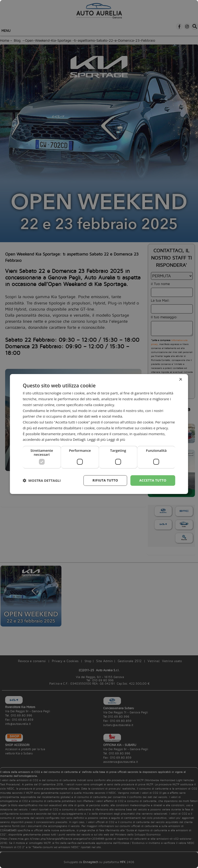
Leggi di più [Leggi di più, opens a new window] (116, 439)
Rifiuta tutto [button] (105, 480)
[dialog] (99, 434)
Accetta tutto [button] (153, 480)
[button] (42, 481)
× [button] (181, 380)
